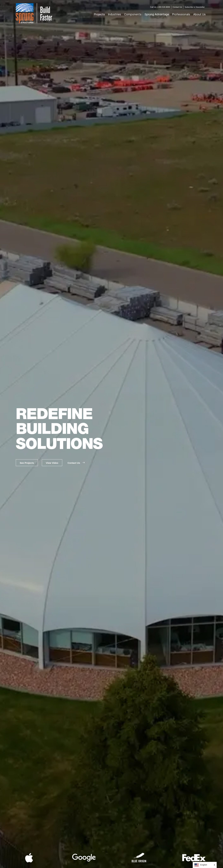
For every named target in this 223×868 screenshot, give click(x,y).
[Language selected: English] (205, 865)
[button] (115, 15)
